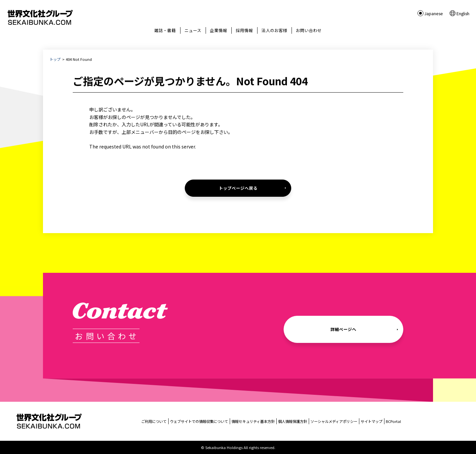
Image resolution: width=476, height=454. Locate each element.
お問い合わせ (309, 30)
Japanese (434, 13)
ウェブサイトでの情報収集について (199, 421)
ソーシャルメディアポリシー (334, 421)
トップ (55, 59)
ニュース (193, 30)
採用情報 (244, 30)
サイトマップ (372, 421)
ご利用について (154, 421)
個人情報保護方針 (293, 421)
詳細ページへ (343, 329)
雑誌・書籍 (165, 30)
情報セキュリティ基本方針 (253, 421)
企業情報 (218, 30)
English (463, 13)
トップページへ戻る (238, 188)
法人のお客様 (274, 30)
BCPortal (393, 421)
